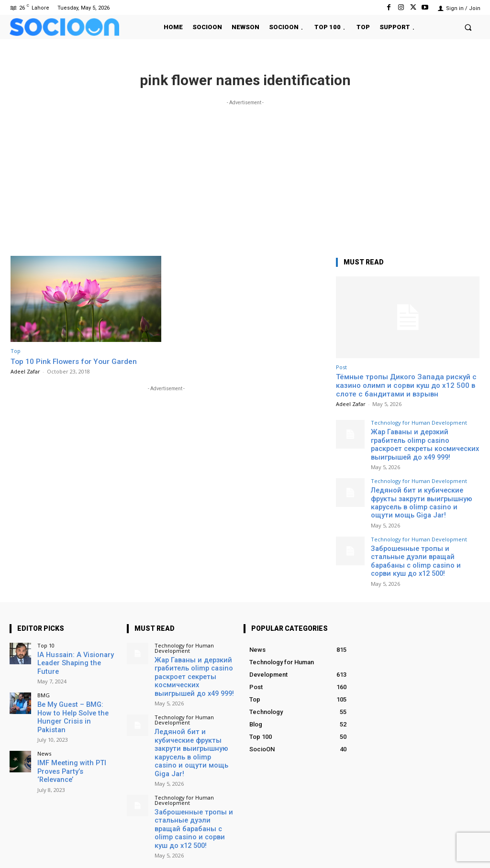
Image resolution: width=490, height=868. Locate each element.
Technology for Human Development (419, 423)
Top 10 (46, 620)
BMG (44, 659)
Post (341, 367)
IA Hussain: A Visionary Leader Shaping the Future (75, 632)
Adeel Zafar (25, 371)
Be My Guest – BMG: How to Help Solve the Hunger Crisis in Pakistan (77, 676)
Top (16, 351)
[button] (468, 27)
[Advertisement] (245, 175)
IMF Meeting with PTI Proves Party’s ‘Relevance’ (75, 720)
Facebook (363, 846)
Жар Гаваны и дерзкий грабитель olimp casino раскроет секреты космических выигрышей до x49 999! (422, 443)
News (44, 707)
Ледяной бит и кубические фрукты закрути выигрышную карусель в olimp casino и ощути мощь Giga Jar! (425, 494)
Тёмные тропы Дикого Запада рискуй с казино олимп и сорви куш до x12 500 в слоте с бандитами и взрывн (406, 385)
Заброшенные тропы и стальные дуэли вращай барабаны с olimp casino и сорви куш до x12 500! (421, 541)
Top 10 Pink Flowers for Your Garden (78, 361)
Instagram (417, 846)
